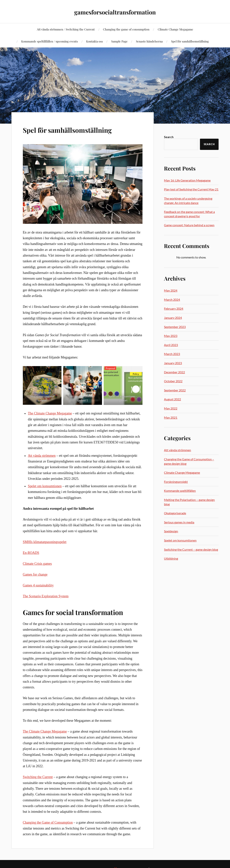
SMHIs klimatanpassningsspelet (45, 542)
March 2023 (172, 354)
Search (169, 137)
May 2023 (171, 336)
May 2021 (171, 417)
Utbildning (171, 558)
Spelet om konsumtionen (45, 486)
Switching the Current (38, 777)
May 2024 (171, 290)
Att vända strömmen (42, 456)
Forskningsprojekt (176, 482)
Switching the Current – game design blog (191, 549)
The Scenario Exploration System (46, 596)
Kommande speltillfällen (180, 491)
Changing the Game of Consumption (48, 822)
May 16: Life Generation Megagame (187, 180)
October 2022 (173, 381)
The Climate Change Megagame (50, 413)
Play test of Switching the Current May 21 (191, 189)
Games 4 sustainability (38, 585)
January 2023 (173, 363)
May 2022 (171, 408)
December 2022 (174, 372)
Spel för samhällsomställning (190, 41)
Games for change (35, 574)
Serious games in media (179, 522)
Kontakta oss (95, 41)
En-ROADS (31, 553)
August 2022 (172, 399)
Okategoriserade (175, 513)
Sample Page (119, 41)
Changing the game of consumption (126, 29)
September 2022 (175, 390)
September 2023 (175, 327)
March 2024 (172, 300)
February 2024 (174, 308)
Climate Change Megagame (175, 29)
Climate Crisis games (37, 564)
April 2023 (171, 345)
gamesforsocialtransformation (115, 12)
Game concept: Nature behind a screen (189, 225)
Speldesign (171, 531)
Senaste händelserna (149, 41)
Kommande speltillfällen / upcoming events (50, 41)
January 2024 (173, 318)
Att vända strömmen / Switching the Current (66, 29)
